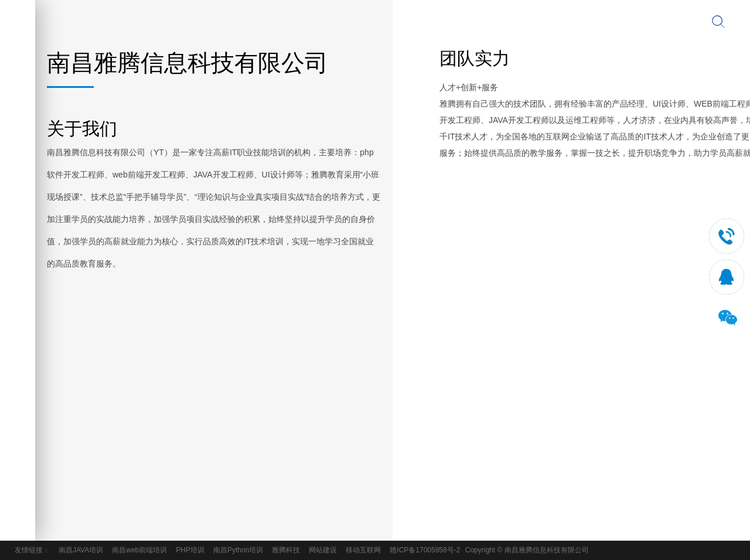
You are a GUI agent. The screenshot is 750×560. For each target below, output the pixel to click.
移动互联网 (363, 550)
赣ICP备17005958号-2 (425, 550)
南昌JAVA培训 (81, 550)
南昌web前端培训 (139, 550)
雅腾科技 (286, 550)
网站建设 (323, 550)
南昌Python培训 (238, 550)
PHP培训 (190, 550)
